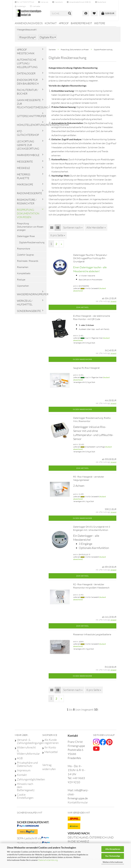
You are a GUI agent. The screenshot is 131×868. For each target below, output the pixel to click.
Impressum (24, 772)
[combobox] (73, 229)
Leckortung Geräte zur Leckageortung (28, 147)
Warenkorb (57, 2)
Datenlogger (26, 75)
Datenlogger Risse (26, 238)
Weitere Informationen (113, 862)
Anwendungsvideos (29, 23)
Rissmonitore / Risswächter (27, 203)
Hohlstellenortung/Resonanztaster (32, 127)
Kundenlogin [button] (20, 6)
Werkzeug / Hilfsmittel (25, 305)
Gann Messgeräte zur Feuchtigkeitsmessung (32, 105)
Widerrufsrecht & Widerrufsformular (27, 752)
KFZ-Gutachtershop (28, 135)
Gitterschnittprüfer (31, 118)
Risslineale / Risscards (28, 263)
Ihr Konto (50, 749)
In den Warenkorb (82, 361)
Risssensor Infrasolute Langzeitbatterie (92, 636)
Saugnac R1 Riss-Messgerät (86, 370)
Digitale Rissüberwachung (32, 244)
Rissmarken (23, 269)
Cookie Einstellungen (25, 798)
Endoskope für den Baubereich (28, 84)
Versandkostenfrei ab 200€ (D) (79, 2)
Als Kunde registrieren (52, 743)
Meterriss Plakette (24, 178)
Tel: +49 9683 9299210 (24, 2)
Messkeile (23, 170)
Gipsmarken (23, 288)
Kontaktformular (78, 804)
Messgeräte (25, 163)
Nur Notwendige (113, 856)
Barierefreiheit (81, 23)
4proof (64, 23)
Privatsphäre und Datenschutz (27, 766)
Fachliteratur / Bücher (27, 94)
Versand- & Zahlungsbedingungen (27, 743)
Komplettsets (24, 275)
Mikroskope (25, 186)
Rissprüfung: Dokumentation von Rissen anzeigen (30, 229)
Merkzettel (35, 6)
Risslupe (21, 281)
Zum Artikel (82, 309)
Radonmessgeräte (29, 195)
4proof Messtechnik (26, 53)
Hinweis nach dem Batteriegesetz (26, 789)
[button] (101, 2)
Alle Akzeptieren (113, 849)
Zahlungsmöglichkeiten (27, 781)
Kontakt (51, 23)
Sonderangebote (29, 313)
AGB (20, 760)
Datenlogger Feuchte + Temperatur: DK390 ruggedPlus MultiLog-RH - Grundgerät (90, 260)
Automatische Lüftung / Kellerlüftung (27, 65)
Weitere (100, 23)
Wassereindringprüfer (32, 296)
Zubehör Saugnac (26, 257)
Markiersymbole (28, 157)
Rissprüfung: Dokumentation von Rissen (28, 215)
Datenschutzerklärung (48, 860)
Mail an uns (43, 2)
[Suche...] (70, 14)
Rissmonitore (24, 250)
